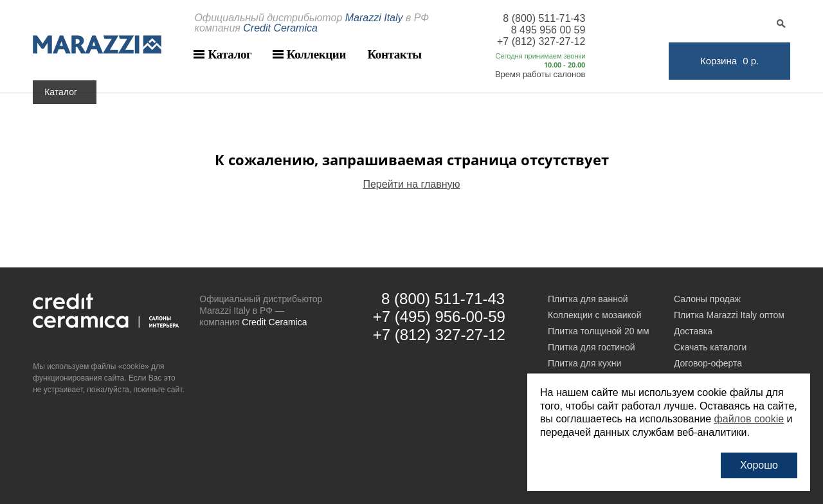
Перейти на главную (411, 184)
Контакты (394, 54)
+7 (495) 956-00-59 (439, 317)
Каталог (230, 54)
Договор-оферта (708, 363)
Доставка (693, 331)
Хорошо (759, 465)
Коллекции (316, 54)
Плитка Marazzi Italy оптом (729, 315)
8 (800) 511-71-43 (544, 18)
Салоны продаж (707, 299)
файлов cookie (749, 419)
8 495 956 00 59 (548, 30)
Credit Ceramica (274, 322)
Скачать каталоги (710, 347)
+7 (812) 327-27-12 (541, 41)
